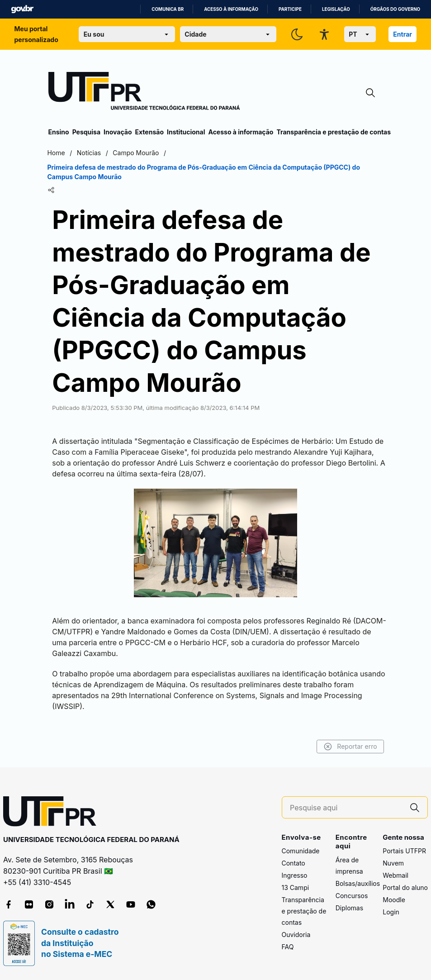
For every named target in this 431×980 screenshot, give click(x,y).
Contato (294, 863)
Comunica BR (168, 9)
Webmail (395, 875)
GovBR (22, 9)
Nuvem (393, 863)
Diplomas (349, 908)
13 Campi (296, 887)
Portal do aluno (405, 887)
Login (391, 912)
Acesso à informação (231, 9)
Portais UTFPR (404, 851)
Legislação (336, 9)
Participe (290, 9)
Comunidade (301, 851)
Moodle (394, 900)
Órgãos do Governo (395, 9)
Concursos (352, 896)
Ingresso (295, 875)
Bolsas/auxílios (358, 883)
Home (57, 153)
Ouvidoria (296, 935)
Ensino (59, 132)
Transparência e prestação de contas (334, 132)
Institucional (186, 132)
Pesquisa (86, 132)
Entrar (403, 34)
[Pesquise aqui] (346, 808)
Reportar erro (349, 747)
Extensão (149, 132)
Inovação (118, 132)
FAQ (288, 947)
